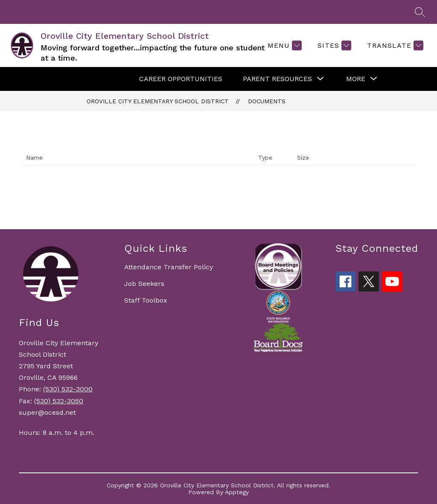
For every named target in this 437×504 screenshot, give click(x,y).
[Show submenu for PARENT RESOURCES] (277, 79)
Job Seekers (144, 284)
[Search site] (420, 12)
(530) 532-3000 (68, 389)
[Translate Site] (394, 45)
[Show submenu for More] (356, 79)
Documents (267, 101)
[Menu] (284, 45)
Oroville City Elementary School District (158, 101)
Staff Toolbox (146, 300)
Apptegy (237, 492)
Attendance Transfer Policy (169, 267)
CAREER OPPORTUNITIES (181, 79)
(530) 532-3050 (59, 401)
